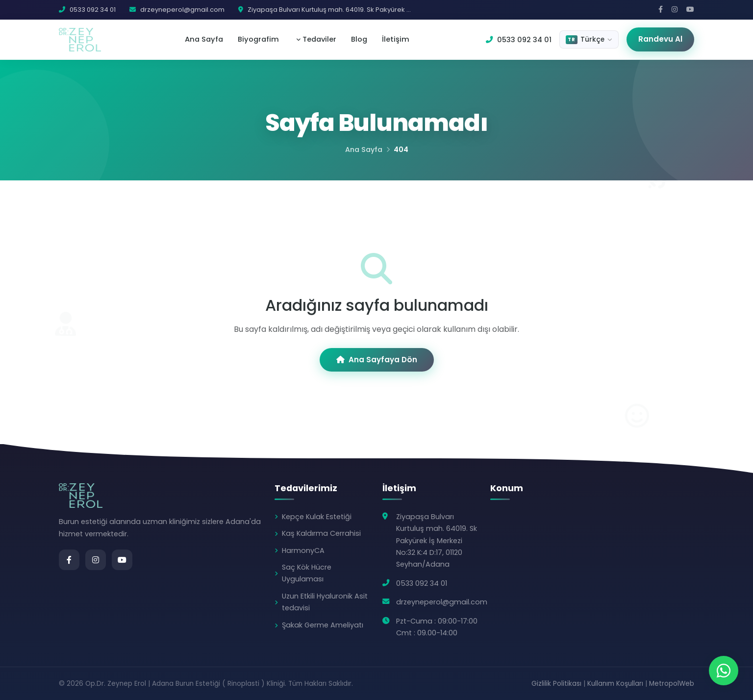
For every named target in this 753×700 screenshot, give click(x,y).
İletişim (396, 39)
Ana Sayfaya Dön (377, 360)
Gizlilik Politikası (556, 684)
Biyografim (258, 39)
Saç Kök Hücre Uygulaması (307, 573)
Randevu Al (660, 39)
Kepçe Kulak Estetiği (317, 517)
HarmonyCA (303, 550)
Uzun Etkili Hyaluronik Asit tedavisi (325, 602)
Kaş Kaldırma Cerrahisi (321, 533)
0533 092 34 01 (519, 40)
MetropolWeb (672, 684)
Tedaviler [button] (318, 39)
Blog (359, 39)
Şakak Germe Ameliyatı (323, 625)
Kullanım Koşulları (615, 684)
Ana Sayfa (204, 39)
